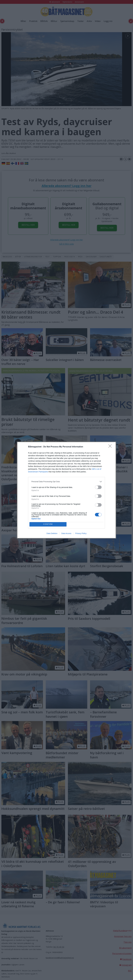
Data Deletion (52, 533)
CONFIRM (48, 524)
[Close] (111, 447)
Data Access (66, 533)
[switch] (98, 487)
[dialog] (66, 490)
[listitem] (66, 482)
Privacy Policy (81, 533)
